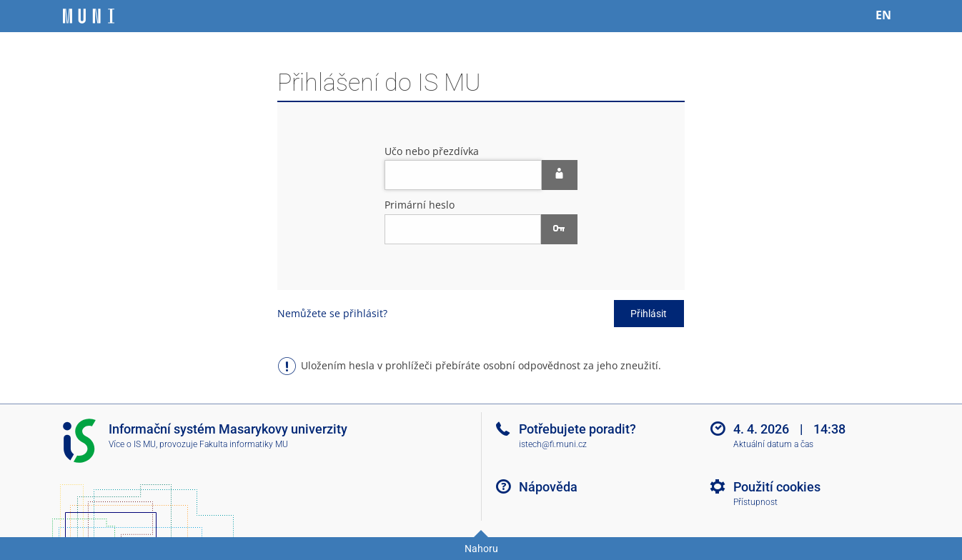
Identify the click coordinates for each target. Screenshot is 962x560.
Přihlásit (649, 314)
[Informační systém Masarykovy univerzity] (89, 16)
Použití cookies (777, 487)
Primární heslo (420, 205)
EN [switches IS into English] (883, 15)
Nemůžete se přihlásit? (332, 313)
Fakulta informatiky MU (244, 444)
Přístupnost (755, 502)
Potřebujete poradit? (577, 429)
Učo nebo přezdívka (432, 151)
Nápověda (548, 487)
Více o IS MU (132, 444)
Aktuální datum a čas (773, 444)
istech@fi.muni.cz (553, 444)
